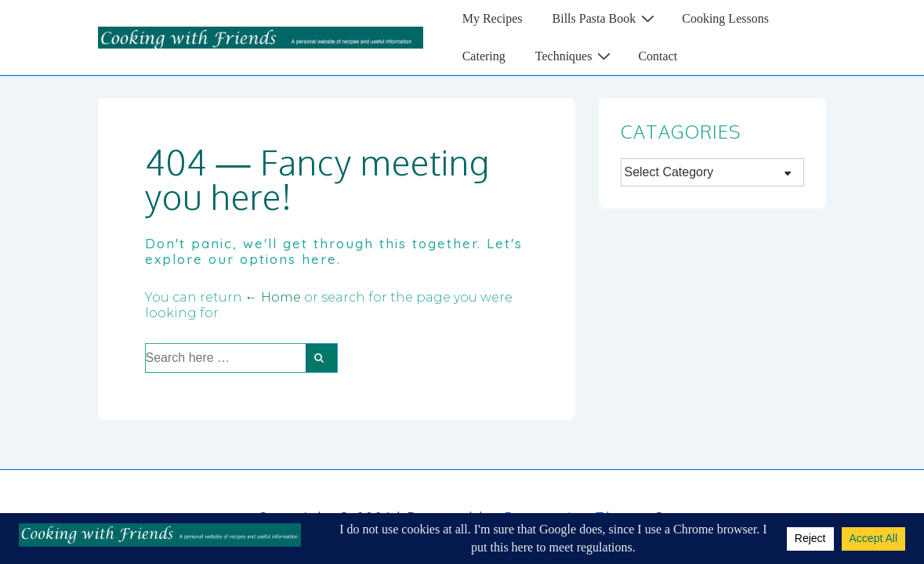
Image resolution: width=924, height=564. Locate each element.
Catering (484, 56)
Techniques (575, 56)
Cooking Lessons (725, 18)
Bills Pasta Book (606, 18)
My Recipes (493, 18)
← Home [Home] (273, 297)
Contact (658, 56)
